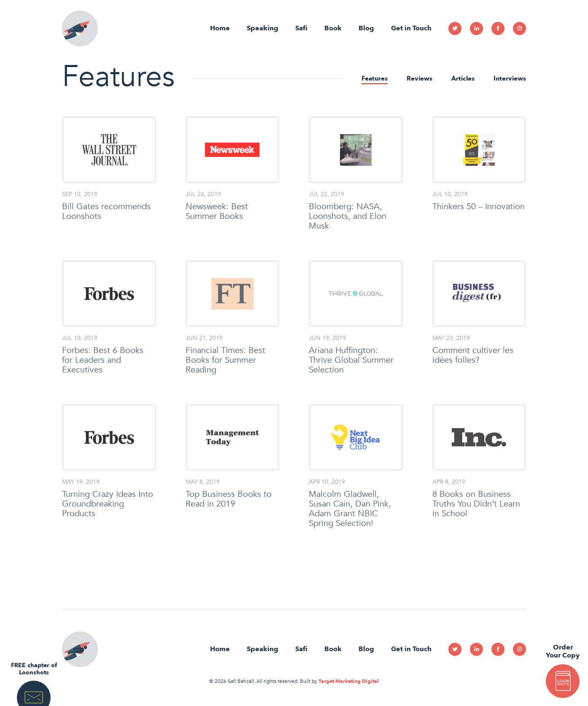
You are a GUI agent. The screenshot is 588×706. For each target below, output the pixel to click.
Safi (301, 28)
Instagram (519, 28)
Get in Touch (411, 28)
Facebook (498, 28)
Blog (366, 28)
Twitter (455, 28)
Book (333, 28)
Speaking (263, 28)
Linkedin (476, 28)
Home (220, 28)
